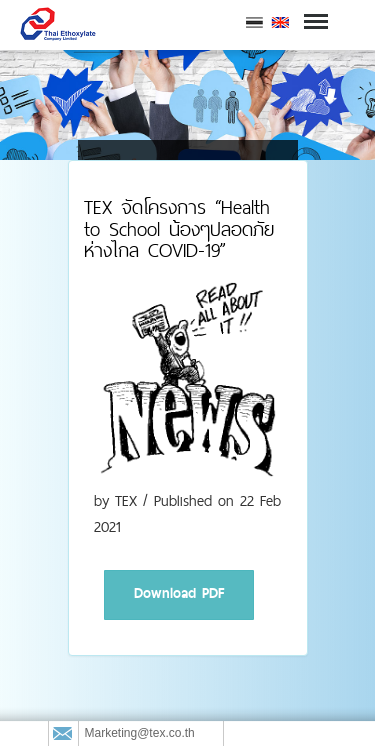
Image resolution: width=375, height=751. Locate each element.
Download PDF (179, 593)
